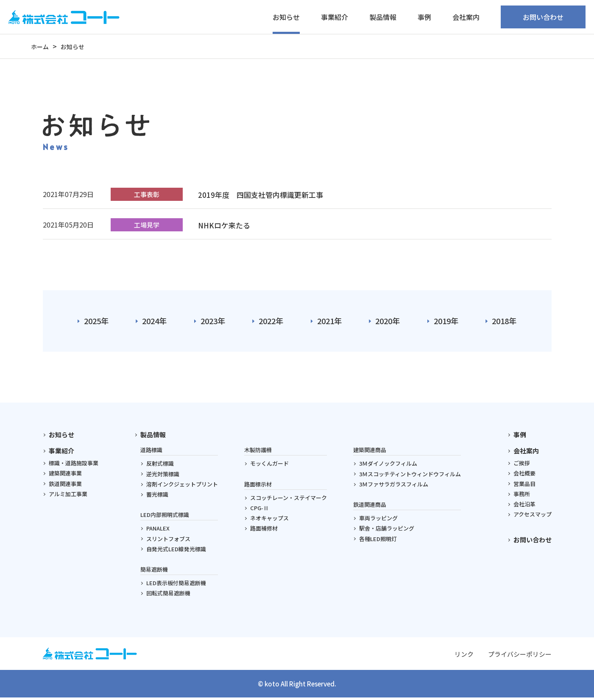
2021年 (329, 322)
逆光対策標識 (163, 476)
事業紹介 (61, 453)
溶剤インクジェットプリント (182, 486)
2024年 (154, 322)
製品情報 (153, 437)
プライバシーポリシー (520, 656)
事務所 (522, 496)
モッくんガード (269, 466)
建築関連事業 (65, 476)
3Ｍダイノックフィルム (388, 466)
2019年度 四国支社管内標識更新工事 (264, 194)
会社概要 (524, 476)
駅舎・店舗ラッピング (387, 531)
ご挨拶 (522, 465)
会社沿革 (524, 506)
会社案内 (526, 453)
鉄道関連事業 (65, 486)
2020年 (388, 322)
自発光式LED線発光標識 (176, 551)
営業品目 (524, 486)
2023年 (213, 322)
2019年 (446, 322)
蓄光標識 (157, 496)
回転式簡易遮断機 (168, 595)
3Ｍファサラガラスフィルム (394, 486)
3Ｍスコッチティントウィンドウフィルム (410, 476)
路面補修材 (264, 531)
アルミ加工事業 (68, 496)
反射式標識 (160, 466)
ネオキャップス (269, 520)
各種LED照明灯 (378, 541)
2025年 (96, 322)
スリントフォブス (168, 541)
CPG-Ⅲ (259, 510)
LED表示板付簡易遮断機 (176, 585)
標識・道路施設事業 (74, 465)
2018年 (504, 322)
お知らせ (286, 17)
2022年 (271, 322)
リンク (464, 656)
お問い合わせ (543, 17)
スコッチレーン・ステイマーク (289, 500)
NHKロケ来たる (226, 225)
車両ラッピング (378, 520)
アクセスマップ (533, 516)
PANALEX (158, 531)
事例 (424, 17)
